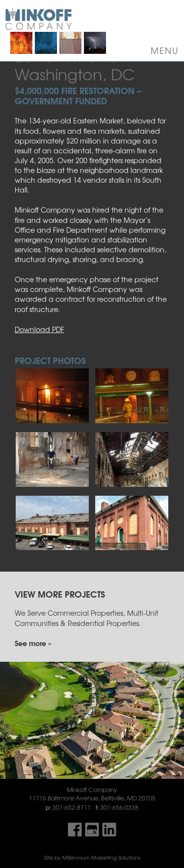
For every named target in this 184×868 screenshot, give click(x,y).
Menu (165, 50)
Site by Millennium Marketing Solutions (92, 857)
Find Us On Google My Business (92, 830)
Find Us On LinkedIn (109, 830)
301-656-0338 (119, 807)
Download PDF (39, 329)
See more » (33, 643)
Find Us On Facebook (75, 830)
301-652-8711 (72, 807)
